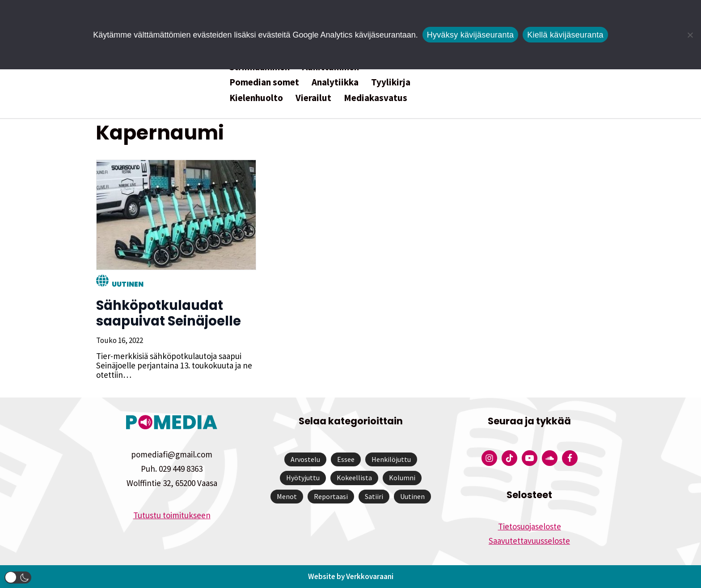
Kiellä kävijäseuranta (565, 35)
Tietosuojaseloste (530, 526)
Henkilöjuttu (391, 459)
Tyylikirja (391, 82)
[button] (18, 577)
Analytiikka (335, 82)
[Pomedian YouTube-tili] (530, 458)
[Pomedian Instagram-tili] (489, 458)
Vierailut (313, 98)
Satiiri (374, 496)
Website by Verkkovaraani (351, 576)
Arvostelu (305, 459)
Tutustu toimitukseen (172, 515)
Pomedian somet (264, 82)
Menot (287, 496)
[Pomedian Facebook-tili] (570, 458)
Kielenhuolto (256, 98)
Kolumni (402, 478)
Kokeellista (354, 478)
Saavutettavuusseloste (529, 541)
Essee (346, 459)
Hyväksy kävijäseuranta (471, 35)
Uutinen (127, 284)
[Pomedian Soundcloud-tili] (550, 458)
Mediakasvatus (376, 98)
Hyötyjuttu (303, 478)
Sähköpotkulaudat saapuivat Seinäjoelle (168, 313)
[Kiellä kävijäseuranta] (690, 35)
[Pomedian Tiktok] (509, 458)
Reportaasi (331, 496)
